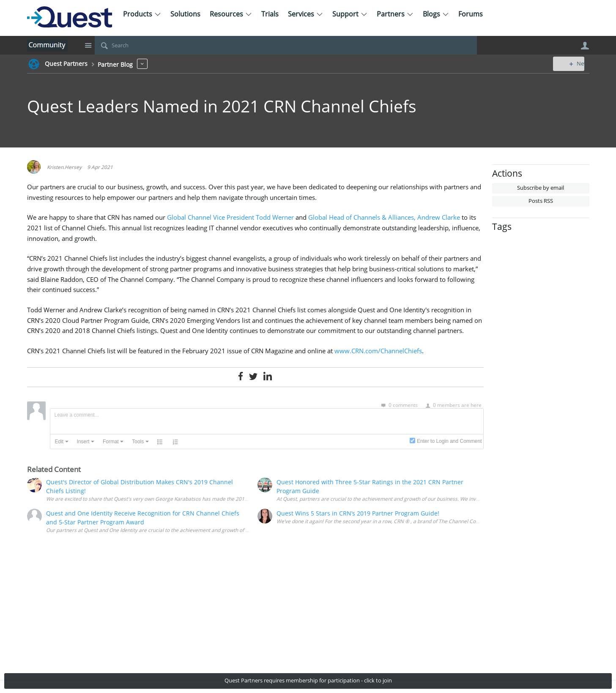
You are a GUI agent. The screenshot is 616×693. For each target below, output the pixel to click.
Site (88, 45)
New (570, 64)
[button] (62, 442)
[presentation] (62, 442)
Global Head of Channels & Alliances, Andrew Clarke (384, 217)
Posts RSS (541, 201)
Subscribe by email (541, 188)
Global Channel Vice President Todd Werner (230, 217)
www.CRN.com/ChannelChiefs (378, 351)
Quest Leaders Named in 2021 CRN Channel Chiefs (222, 106)
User (585, 46)
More (142, 64)
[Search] (286, 45)
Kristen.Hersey (64, 167)
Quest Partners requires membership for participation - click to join (308, 681)
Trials (270, 14)
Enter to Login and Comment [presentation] (449, 441)
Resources (231, 14)
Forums (471, 14)
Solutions (185, 14)
